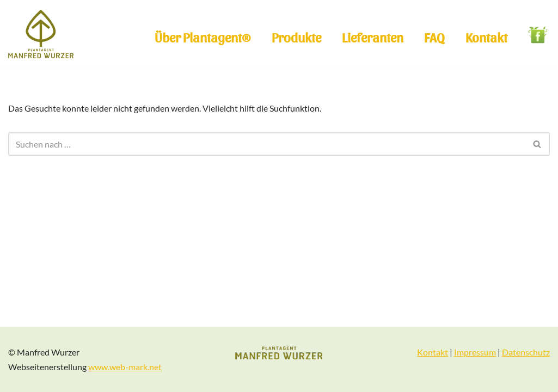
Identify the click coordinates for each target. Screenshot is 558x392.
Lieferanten (373, 37)
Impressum (475, 352)
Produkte (296, 37)
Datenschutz (526, 352)
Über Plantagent (203, 37)
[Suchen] (267, 144)
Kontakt (486, 37)
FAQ (434, 37)
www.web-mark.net (125, 367)
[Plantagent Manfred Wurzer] (41, 34)
